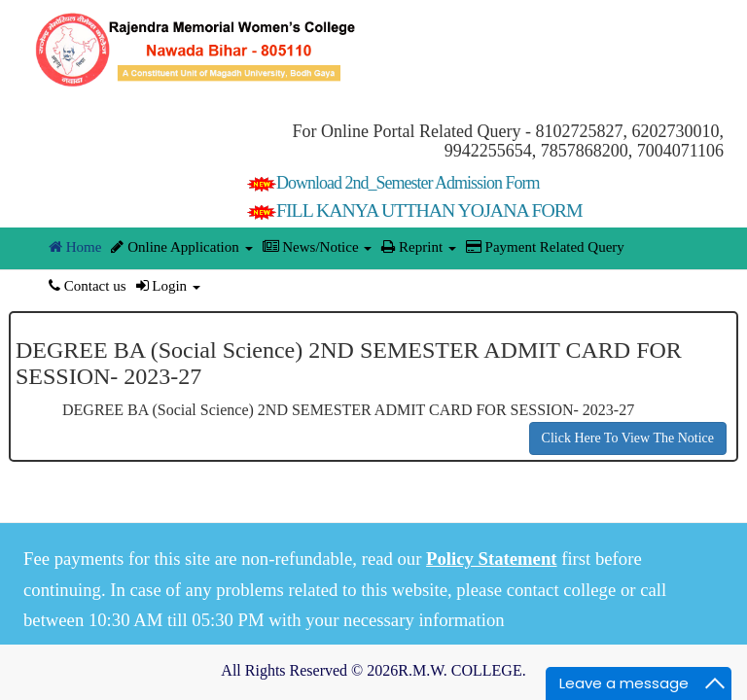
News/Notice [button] (318, 247)
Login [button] (168, 286)
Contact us (88, 286)
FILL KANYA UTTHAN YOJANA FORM (415, 210)
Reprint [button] (419, 247)
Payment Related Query (545, 247)
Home (75, 247)
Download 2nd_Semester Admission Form (393, 183)
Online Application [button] (181, 247)
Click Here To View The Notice (628, 438)
